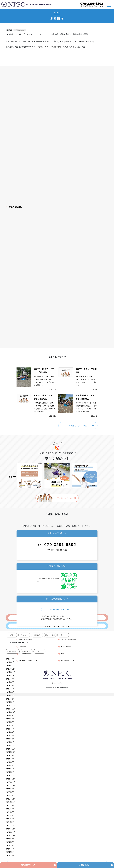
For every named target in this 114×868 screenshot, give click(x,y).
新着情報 (23, 647)
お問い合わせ (85, 865)
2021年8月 (10, 809)
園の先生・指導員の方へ (28, 661)
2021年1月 (10, 825)
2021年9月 (10, 805)
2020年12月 (11, 829)
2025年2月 (10, 699)
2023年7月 (10, 762)
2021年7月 (10, 812)
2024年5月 (10, 729)
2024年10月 (11, 712)
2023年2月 (10, 772)
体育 (11, 635)
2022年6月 (10, 796)
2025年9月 (10, 679)
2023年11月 (11, 749)
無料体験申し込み (28, 865)
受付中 (63, 635)
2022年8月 (10, 789)
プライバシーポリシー (57, 683)
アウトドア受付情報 (69, 640)
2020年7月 (10, 842)
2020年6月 (10, 845)
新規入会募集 (50, 635)
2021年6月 (10, 816)
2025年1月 (10, 702)
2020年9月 (10, 839)
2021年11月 (11, 802)
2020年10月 (11, 835)
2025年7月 (10, 682)
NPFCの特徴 (66, 647)
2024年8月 (10, 719)
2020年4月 (10, 852)
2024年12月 (11, 705)
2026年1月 (10, 666)
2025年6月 (10, 685)
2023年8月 (10, 759)
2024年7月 (10, 722)
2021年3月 (10, 819)
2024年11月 (11, 709)
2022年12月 (11, 779)
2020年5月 (10, 849)
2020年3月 (10, 855)
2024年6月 (10, 726)
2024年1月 (10, 742)
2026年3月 (10, 659)
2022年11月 (11, 782)
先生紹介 (23, 654)
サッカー (24, 635)
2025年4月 (10, 692)
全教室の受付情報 (26, 640)
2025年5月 (10, 689)
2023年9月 (10, 755)
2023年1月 (10, 775)
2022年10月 (11, 785)
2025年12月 (11, 669)
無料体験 (37, 635)
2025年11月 (11, 672)
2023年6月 (10, 766)
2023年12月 (11, 746)
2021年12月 (11, 799)
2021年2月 (10, 822)
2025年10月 (11, 676)
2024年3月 (10, 735)
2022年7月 (10, 792)
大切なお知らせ (20, 30)
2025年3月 (10, 696)
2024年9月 (10, 716)
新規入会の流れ (14, 207)
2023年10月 (11, 752)
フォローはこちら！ (67, 498)
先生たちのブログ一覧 (78, 426)
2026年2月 (10, 662)
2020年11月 (11, 832)
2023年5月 (10, 769)
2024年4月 (10, 732)
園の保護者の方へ (68, 661)
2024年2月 (10, 739)
